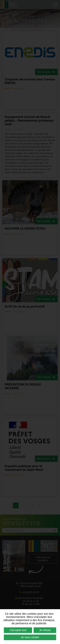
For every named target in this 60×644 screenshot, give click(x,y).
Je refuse (45, 630)
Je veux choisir (30, 637)
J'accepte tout (18, 630)
